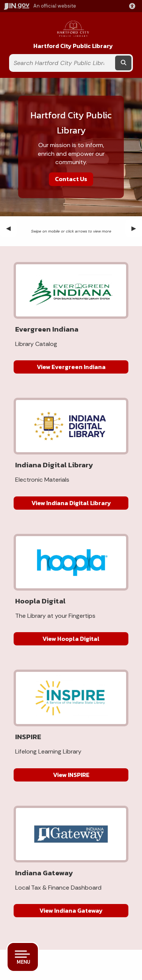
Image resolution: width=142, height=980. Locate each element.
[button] (134, 6)
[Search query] (62, 63)
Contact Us (71, 179)
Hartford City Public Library (73, 46)
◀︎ (11, 228)
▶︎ (137, 228)
